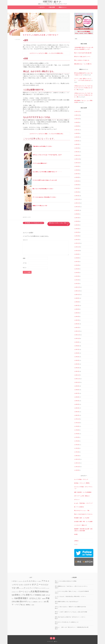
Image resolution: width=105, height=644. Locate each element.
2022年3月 (77, 232)
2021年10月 (77, 251)
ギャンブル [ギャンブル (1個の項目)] (21, 588)
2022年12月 (77, 199)
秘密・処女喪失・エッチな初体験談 (83, 492)
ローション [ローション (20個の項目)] (24, 592)
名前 (24, 258)
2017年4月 (77, 441)
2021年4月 (77, 273)
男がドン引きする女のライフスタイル (83, 514)
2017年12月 (77, 419)
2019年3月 (77, 364)
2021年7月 (77, 262)
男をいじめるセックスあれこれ (82, 60)
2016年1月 (77, 456)
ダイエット (77, 500)
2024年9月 (77, 122)
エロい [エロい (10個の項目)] (21, 585)
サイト (25, 268)
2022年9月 (77, 210)
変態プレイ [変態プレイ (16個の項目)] (30, 595)
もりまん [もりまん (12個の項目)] (32, 581)
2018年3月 (77, 408)
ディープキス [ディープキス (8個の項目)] (34, 588)
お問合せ (76, 541)
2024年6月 (77, 133)
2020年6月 (77, 309)
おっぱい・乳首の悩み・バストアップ (83, 503)
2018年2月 (77, 412)
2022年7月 (77, 218)
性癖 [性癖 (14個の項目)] (16, 598)
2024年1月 (77, 152)
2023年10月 (77, 163)
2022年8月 (77, 214)
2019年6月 (77, 353)
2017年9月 (77, 426)
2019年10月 (77, 338)
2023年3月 (77, 188)
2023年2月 (77, 192)
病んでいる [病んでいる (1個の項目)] (31, 602)
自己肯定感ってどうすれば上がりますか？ (33, 223)
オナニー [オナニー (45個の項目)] (36, 584)
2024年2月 (77, 148)
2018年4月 (77, 404)
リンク (76, 544)
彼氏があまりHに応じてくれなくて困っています (59, 224)
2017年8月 (77, 430)
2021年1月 (77, 284)
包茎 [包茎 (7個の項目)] (13, 595)
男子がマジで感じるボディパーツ (82, 57)
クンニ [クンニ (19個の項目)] (26, 588)
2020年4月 (77, 317)
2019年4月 (77, 360)
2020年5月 (77, 313)
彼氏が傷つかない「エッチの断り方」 (83, 64)
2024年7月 (77, 130)
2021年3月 (77, 276)
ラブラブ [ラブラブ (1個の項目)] (17, 592)
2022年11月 (77, 203)
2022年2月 (77, 236)
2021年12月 (77, 243)
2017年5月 (77, 437)
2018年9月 (77, 386)
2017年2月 (77, 448)
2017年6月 (77, 434)
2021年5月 (77, 269)
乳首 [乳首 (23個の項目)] (33, 591)
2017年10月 (77, 423)
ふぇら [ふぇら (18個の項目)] (26, 581)
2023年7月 (77, 174)
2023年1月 (77, 196)
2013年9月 (77, 470)
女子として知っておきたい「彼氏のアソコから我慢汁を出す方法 (70, 607)
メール (25, 263)
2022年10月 (77, 207)
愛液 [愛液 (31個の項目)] (20, 598)
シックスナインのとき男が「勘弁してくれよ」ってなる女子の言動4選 (72, 591)
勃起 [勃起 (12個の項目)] (47, 592)
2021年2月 (77, 280)
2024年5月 (77, 137)
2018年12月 (77, 375)
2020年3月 (77, 320)
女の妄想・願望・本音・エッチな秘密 (83, 522)
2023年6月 (77, 177)
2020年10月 (77, 295)
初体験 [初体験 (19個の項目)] (42, 592)
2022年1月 (77, 240)
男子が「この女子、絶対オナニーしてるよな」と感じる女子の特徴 (71, 612)
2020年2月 (77, 324)
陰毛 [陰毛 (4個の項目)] (45, 602)
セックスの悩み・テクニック (81, 479)
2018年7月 (77, 393)
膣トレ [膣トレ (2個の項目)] (37, 602)
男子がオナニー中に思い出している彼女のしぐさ (67, 622)
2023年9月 (77, 166)
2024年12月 (77, 112)
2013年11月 (77, 463)
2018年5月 (77, 401)
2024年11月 (77, 115)
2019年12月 (77, 331)
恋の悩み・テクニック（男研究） (82, 483)
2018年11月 (77, 379)
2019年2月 (77, 368)
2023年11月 (77, 159)
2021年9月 (77, 254)
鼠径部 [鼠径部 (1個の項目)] (33, 605)
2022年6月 (77, 221)
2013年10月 (77, 467)
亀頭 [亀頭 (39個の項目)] (37, 591)
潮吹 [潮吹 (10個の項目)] (18, 602)
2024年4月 (77, 141)
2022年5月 (77, 225)
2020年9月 (77, 298)
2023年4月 (77, 185)
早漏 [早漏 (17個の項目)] (48, 598)
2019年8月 (77, 346)
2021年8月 (77, 258)
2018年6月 (77, 397)
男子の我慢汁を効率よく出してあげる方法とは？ (67, 602)
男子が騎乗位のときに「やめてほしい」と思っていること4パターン (71, 586)
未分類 (29, 217)
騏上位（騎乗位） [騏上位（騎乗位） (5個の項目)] (26, 605)
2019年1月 (77, 371)
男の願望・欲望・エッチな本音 (82, 518)
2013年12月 (77, 459)
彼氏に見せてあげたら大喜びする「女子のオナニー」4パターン (70, 617)
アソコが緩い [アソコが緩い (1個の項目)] (39, 581)
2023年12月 (77, 155)
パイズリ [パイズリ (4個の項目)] (43, 588)
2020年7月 (77, 306)
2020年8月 (77, 302)
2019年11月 (77, 335)
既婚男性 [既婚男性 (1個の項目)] (44, 599)
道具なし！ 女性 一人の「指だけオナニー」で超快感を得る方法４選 (72, 627)
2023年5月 (77, 181)
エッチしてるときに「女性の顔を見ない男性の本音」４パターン (70, 596)
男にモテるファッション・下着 (82, 511)
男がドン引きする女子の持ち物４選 (83, 53)
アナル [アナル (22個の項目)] (44, 581)
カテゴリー (42, 7)
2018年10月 (77, 382)
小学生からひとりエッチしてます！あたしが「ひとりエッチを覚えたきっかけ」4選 (83, 88)
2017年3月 (77, 445)
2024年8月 (77, 126)
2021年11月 (77, 247)
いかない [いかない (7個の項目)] (15, 581)
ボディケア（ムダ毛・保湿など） (82, 496)
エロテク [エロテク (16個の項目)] (28, 585)
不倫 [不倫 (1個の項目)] (30, 592)
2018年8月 (77, 390)
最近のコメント (63, 7)
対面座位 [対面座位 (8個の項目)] (38, 595)
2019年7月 (77, 349)
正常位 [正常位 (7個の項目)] (14, 602)
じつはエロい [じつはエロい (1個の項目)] (20, 581)
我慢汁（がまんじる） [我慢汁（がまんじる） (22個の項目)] (32, 598)
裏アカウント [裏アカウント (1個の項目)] (41, 602)
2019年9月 (77, 342)
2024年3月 (77, 144)
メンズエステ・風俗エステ (81, 525)
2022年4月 (77, 229)
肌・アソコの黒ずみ (79, 507)
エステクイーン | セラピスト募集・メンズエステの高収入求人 (46, 53)
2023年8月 (77, 170)
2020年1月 (77, 327)
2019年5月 (77, 357)
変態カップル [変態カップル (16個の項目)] (20, 595)
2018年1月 (77, 415)
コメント (25, 240)
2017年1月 (77, 452)
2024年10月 (77, 119)
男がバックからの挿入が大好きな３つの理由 (66, 581)
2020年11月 (77, 291)
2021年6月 (77, 265)
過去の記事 (52, 7)
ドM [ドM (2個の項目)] (40, 588)
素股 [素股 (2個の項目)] (34, 602)
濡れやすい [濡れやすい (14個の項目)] (24, 601)
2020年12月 (77, 287)
